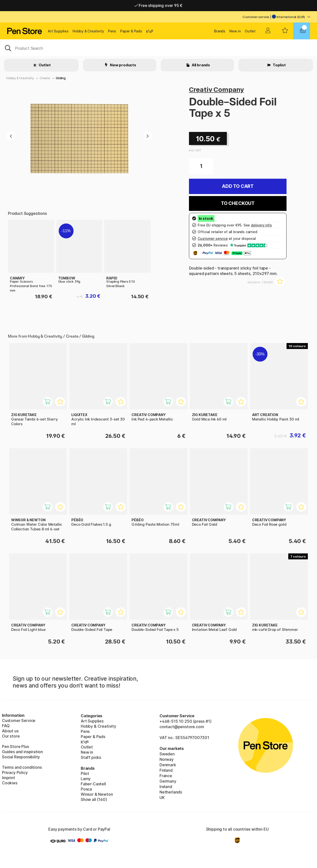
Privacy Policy (15, 772)
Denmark (168, 765)
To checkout (238, 203)
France (166, 776)
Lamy (86, 779)
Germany (168, 781)
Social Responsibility (21, 757)
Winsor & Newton (97, 794)
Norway (167, 759)
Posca (86, 789)
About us (10, 731)
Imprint (9, 778)
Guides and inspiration (22, 752)
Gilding (61, 78)
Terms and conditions (22, 767)
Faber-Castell (93, 784)
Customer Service (19, 720)
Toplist (279, 65)
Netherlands (171, 792)
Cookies (10, 783)
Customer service (256, 17)
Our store (11, 736)
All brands (200, 65)
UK (162, 797)
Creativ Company (216, 89)
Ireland (166, 787)
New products (123, 65)
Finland (166, 770)
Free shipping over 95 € (159, 5)
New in (235, 31)
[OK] (158, 48)
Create (45, 78)
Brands (220, 31)
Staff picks (91, 757)
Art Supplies (58, 31)
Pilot (85, 773)
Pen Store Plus (15, 746)
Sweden (167, 754)
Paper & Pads (131, 31)
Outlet (250, 31)
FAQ (6, 726)
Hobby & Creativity (88, 31)
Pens (112, 31)
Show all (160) (94, 799)
